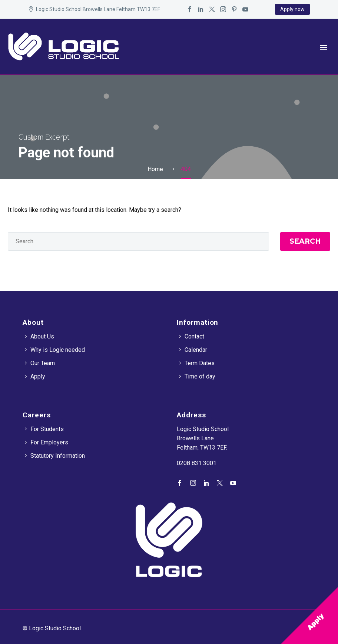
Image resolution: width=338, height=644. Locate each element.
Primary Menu (324, 47)
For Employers (49, 442)
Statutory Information (58, 456)
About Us (42, 336)
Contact (194, 336)
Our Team (43, 363)
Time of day (200, 376)
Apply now (292, 9)
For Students (47, 429)
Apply (38, 376)
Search (305, 241)
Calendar (196, 350)
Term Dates (200, 363)
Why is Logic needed (58, 350)
